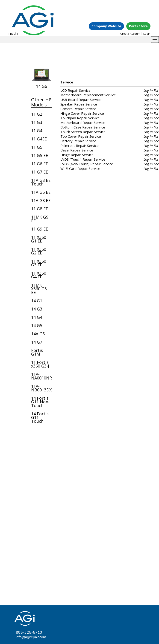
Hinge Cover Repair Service (82, 113)
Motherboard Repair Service (83, 123)
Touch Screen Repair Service (83, 132)
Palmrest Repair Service (79, 145)
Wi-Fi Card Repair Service (80, 168)
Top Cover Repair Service (81, 136)
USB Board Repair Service (81, 100)
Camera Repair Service (78, 109)
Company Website (106, 26)
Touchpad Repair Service (80, 118)
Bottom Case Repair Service (83, 127)
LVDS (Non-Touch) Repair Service (87, 164)
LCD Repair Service (75, 90)
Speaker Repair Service (79, 104)
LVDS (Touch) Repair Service (83, 159)
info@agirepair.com (31, 637)
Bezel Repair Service (77, 150)
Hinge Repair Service (77, 155)
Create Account (130, 34)
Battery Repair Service (78, 141)
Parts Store (138, 26)
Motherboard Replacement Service (88, 95)
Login (147, 34)
